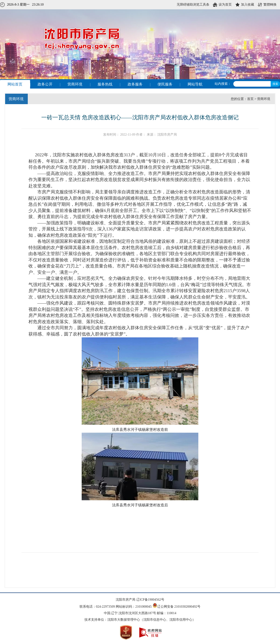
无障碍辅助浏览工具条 (193, 5)
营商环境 (264, 99)
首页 (250, 99)
